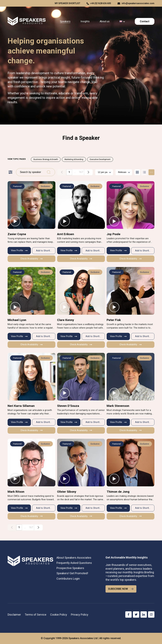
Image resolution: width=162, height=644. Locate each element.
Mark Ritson (16, 492)
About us (105, 21)
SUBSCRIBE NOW (121, 589)
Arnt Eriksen (66, 234)
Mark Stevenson (118, 406)
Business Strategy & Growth (46, 159)
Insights (85, 21)
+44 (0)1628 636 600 (101, 3)
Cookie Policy (59, 615)
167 (81, 172)
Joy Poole (114, 234)
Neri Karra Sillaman (21, 406)
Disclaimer (14, 615)
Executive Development (100, 159)
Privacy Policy (80, 615)
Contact (145, 21)
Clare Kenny (66, 320)
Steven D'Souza (68, 406)
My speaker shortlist (67, 3)
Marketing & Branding (74, 159)
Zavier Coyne (17, 234)
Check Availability (31, 259)
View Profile (19, 251)
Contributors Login (68, 579)
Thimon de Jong (118, 492)
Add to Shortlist (44, 251)
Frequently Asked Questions (74, 563)
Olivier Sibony (67, 492)
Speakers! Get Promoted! (72, 573)
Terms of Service (36, 615)
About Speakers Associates (74, 558)
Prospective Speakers (70, 568)
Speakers (65, 21)
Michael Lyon (17, 320)
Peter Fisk (114, 320)
